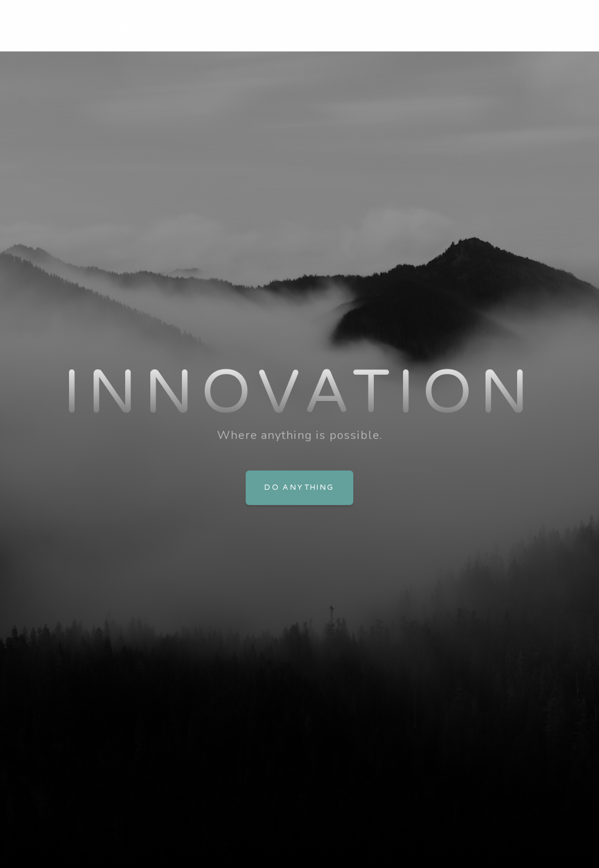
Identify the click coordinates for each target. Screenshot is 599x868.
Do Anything (299, 487)
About (524, 26)
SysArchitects (88, 25)
